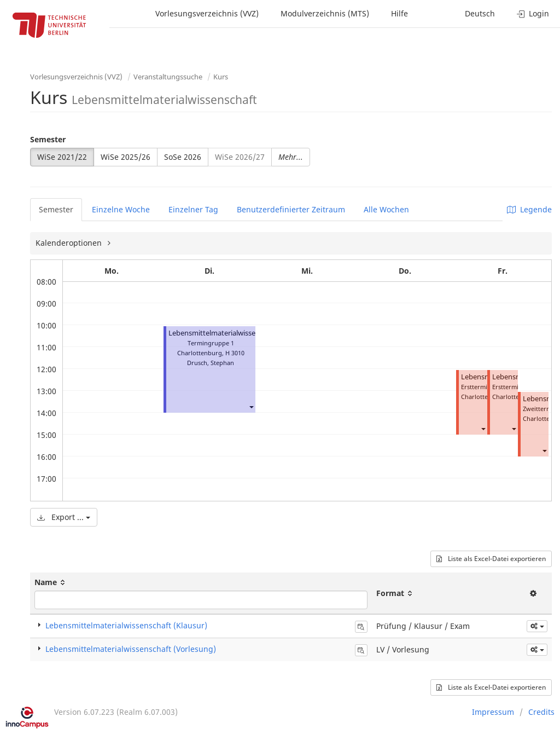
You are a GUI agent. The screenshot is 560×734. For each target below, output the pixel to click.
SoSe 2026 (183, 157)
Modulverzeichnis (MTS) (325, 13)
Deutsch (480, 13)
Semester (48, 139)
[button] (251, 406)
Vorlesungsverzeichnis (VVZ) (207, 13)
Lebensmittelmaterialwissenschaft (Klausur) (126, 625)
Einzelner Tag (193, 209)
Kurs (221, 77)
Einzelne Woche (121, 209)
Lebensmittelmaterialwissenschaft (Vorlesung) (244, 333)
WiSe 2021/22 (62, 157)
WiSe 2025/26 (126, 157)
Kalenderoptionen (70, 243)
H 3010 (235, 353)
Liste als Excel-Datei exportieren (491, 559)
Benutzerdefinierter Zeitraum (291, 209)
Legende (529, 209)
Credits (541, 712)
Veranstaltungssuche (168, 77)
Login (533, 13)
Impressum (493, 712)
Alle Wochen (386, 209)
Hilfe (399, 13)
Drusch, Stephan (211, 363)
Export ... (64, 517)
